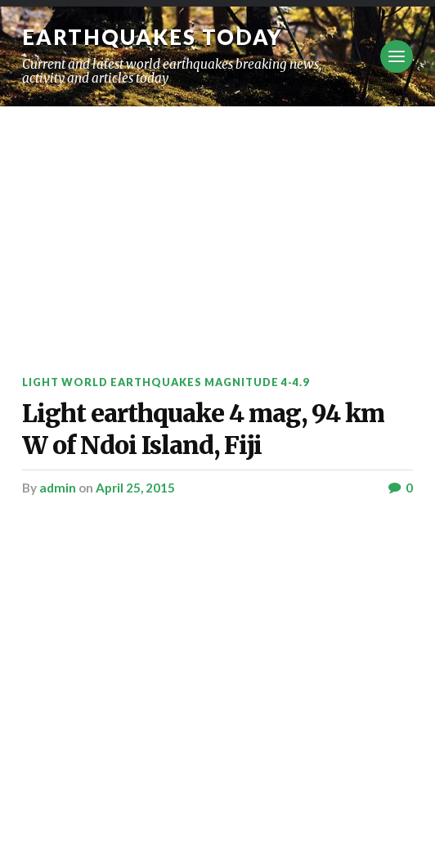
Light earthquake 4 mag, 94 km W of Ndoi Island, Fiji (203, 430)
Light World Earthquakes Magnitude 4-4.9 (166, 382)
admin (58, 488)
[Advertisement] (217, 229)
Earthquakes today (152, 37)
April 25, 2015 (135, 488)
